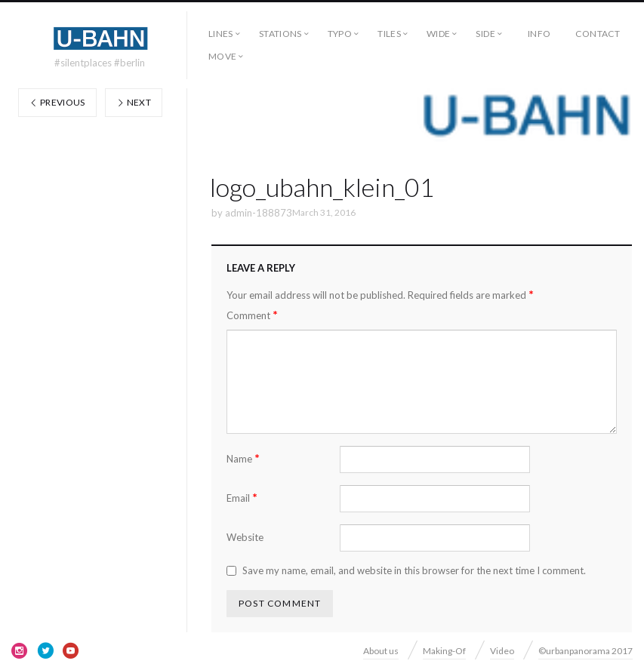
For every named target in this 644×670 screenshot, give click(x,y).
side (485, 34)
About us (381, 651)
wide (438, 34)
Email (242, 498)
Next (134, 102)
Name (243, 458)
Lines (221, 34)
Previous (57, 102)
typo (340, 34)
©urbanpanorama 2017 (585, 651)
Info (539, 34)
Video (502, 651)
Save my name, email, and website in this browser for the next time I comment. (414, 570)
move (222, 56)
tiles (389, 34)
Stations (280, 34)
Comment (252, 315)
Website (245, 537)
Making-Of (444, 651)
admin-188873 (259, 213)
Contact (598, 34)
